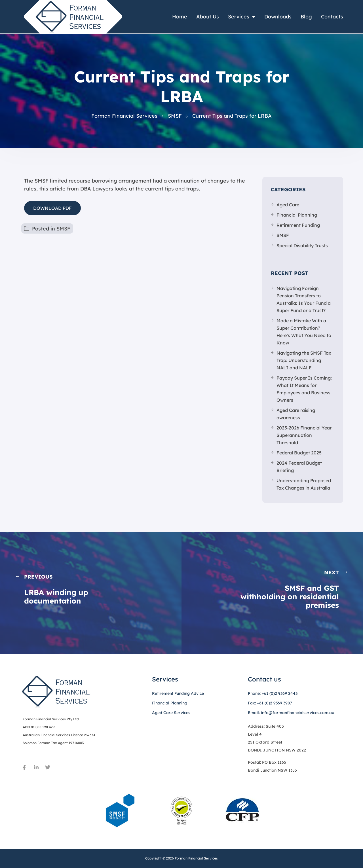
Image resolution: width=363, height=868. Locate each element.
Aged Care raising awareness (296, 414)
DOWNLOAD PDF (52, 208)
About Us (208, 17)
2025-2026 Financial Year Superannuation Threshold (304, 435)
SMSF (63, 229)
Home (180, 17)
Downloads (278, 17)
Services (242, 17)
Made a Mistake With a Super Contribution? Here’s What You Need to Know (304, 332)
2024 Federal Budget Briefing (299, 467)
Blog (306, 17)
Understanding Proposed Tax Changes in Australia (304, 484)
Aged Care (288, 205)
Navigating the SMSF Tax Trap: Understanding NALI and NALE (304, 360)
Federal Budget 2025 (299, 453)
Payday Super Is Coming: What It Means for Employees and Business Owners (304, 389)
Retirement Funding (298, 225)
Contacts (332, 17)
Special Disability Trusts (302, 245)
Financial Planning (297, 215)
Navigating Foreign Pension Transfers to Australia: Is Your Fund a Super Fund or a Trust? (304, 299)
